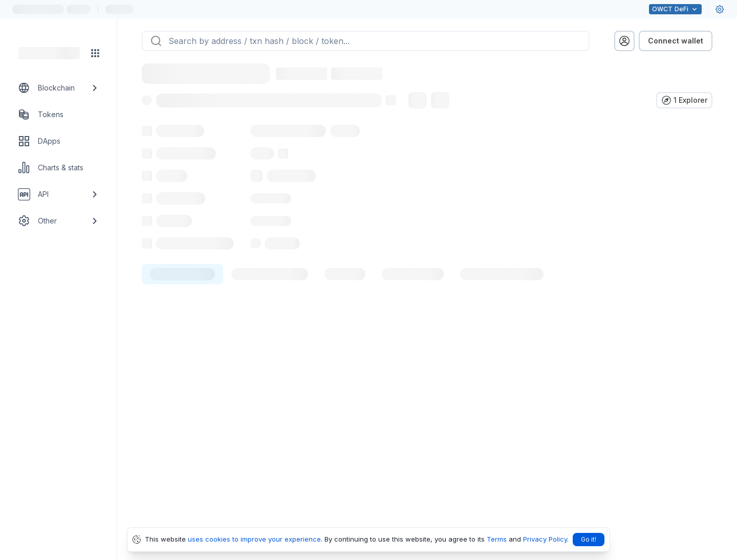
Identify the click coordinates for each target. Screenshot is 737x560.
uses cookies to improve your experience (254, 539)
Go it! (589, 539)
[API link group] (58, 194)
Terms (497, 539)
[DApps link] (58, 141)
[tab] (182, 297)
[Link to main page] (49, 53)
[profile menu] (624, 41)
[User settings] (720, 9)
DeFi (675, 9)
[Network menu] (95, 53)
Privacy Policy (545, 539)
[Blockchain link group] (58, 88)
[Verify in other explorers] (684, 100)
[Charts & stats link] (58, 168)
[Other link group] (58, 221)
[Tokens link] (58, 115)
